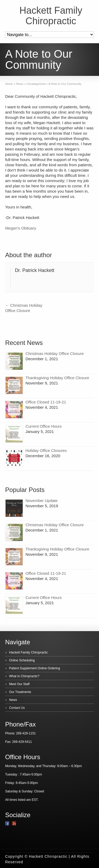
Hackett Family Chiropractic (51, 16)
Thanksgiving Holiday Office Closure (57, 378)
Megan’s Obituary (20, 228)
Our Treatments (20, 692)
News (13, 700)
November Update (41, 501)
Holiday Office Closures (46, 450)
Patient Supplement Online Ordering (34, 668)
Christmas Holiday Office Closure (55, 353)
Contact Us (17, 708)
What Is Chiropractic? (24, 676)
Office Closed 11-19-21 (46, 402)
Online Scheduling (22, 660)
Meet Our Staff (19, 684)
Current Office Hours (43, 426)
